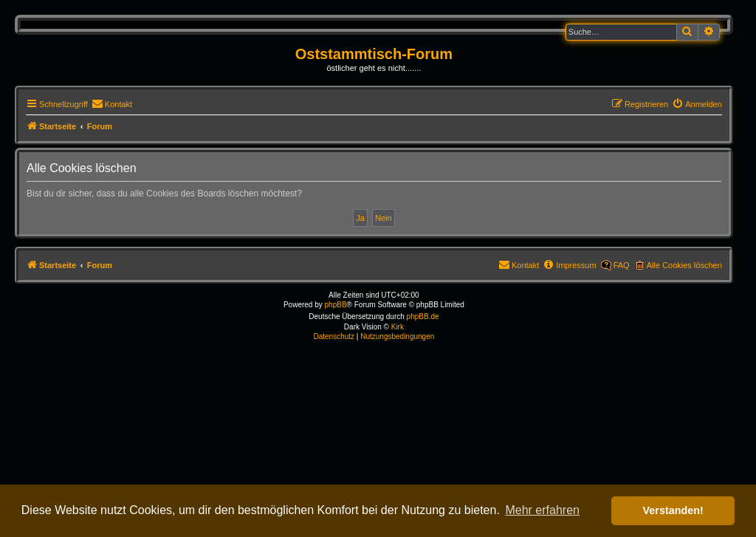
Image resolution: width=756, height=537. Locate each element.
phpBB (336, 305)
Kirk (398, 327)
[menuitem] (112, 104)
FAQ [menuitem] (622, 265)
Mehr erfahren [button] (542, 510)
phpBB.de (423, 317)
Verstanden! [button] (673, 510)
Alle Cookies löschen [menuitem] (684, 265)
